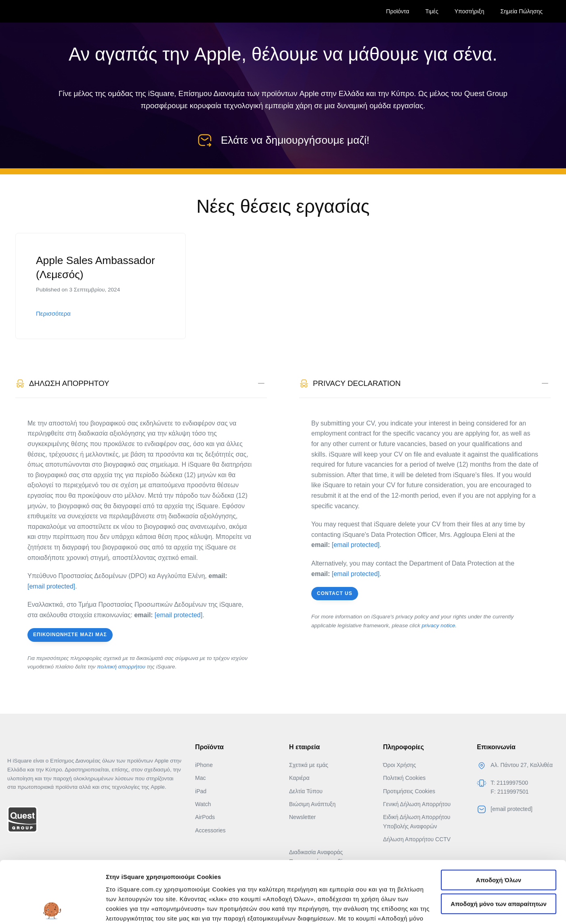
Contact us (335, 593)
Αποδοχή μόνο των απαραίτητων (499, 842)
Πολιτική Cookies (405, 778)
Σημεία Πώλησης (521, 11)
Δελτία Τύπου (306, 791)
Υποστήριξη (470, 11)
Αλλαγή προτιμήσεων (137, 908)
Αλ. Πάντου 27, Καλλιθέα (522, 765)
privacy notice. (439, 625)
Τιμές (432, 11)
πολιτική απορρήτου (121, 667)
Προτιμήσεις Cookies (409, 791)
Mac (200, 778)
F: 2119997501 (509, 792)
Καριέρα (299, 778)
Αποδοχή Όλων (499, 818)
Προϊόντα (397, 11)
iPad (201, 791)
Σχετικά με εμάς (309, 765)
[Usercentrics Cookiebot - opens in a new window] (52, 908)
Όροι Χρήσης (400, 765)
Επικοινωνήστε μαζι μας (70, 635)
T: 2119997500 (509, 783)
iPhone (204, 765)
